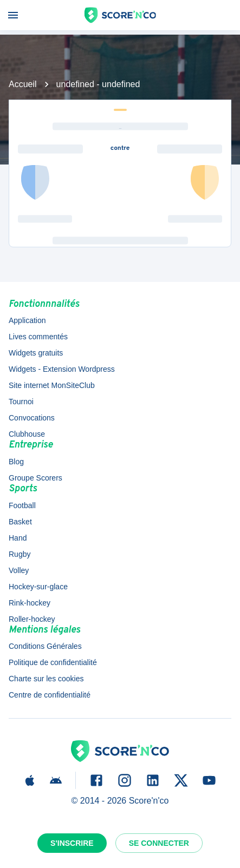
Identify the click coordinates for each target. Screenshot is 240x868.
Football (22, 505)
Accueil (23, 84)
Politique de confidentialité (53, 662)
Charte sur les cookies (46, 679)
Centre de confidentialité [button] (50, 695)
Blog (16, 462)
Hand (18, 538)
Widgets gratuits (36, 353)
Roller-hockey (32, 619)
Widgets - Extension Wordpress (62, 369)
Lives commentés (38, 337)
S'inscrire (72, 843)
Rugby (20, 554)
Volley (19, 570)
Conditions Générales (45, 646)
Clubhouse (27, 434)
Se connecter (159, 843)
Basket (20, 522)
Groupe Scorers (35, 478)
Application (27, 320)
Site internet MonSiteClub (52, 385)
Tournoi (21, 402)
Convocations (32, 418)
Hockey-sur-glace (38, 587)
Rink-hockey (30, 603)
